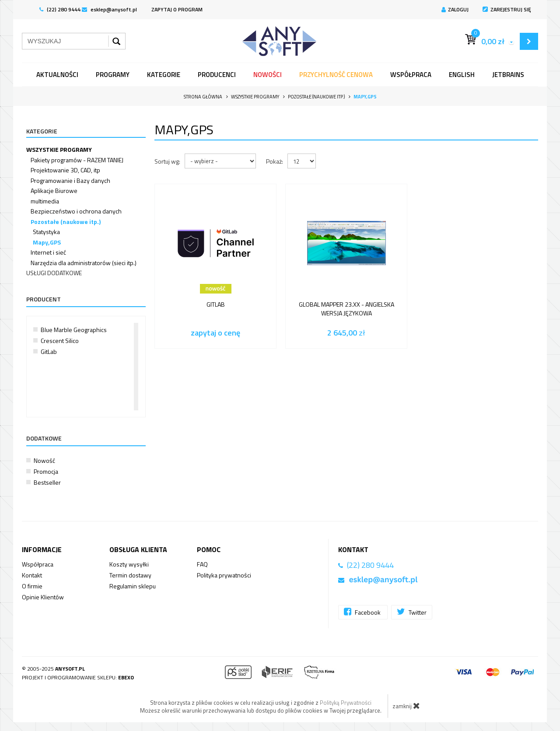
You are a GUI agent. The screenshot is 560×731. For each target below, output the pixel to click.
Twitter (412, 612)
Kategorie (164, 75)
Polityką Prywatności (346, 703)
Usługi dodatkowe (54, 273)
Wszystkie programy (59, 149)
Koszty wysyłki (129, 564)
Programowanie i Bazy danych (70, 180)
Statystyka (46, 232)
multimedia (45, 201)
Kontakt (32, 575)
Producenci (217, 75)
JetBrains (508, 75)
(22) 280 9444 (60, 9)
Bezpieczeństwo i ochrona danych (76, 211)
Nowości (268, 75)
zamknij (406, 706)
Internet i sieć (48, 252)
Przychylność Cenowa (336, 75)
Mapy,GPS (47, 242)
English (462, 75)
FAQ (202, 564)
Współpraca (411, 75)
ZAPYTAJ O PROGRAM (177, 9)
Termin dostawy (130, 575)
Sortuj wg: (167, 161)
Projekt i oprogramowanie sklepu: (78, 677)
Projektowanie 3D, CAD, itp (65, 170)
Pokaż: (275, 161)
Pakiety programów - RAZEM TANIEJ (77, 160)
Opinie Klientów (43, 597)
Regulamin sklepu (133, 586)
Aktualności (57, 75)
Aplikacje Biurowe (54, 191)
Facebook (363, 612)
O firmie (32, 586)
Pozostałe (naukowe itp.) (66, 222)
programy (113, 75)
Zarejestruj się (507, 9)
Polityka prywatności (224, 575)
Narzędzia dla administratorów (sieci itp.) (84, 263)
